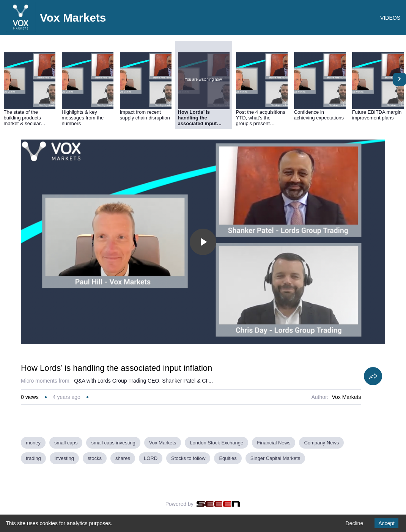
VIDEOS (390, 18)
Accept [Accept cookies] (386, 523)
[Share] (373, 376)
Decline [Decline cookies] (354, 523)
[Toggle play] (203, 242)
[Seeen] (218, 504)
